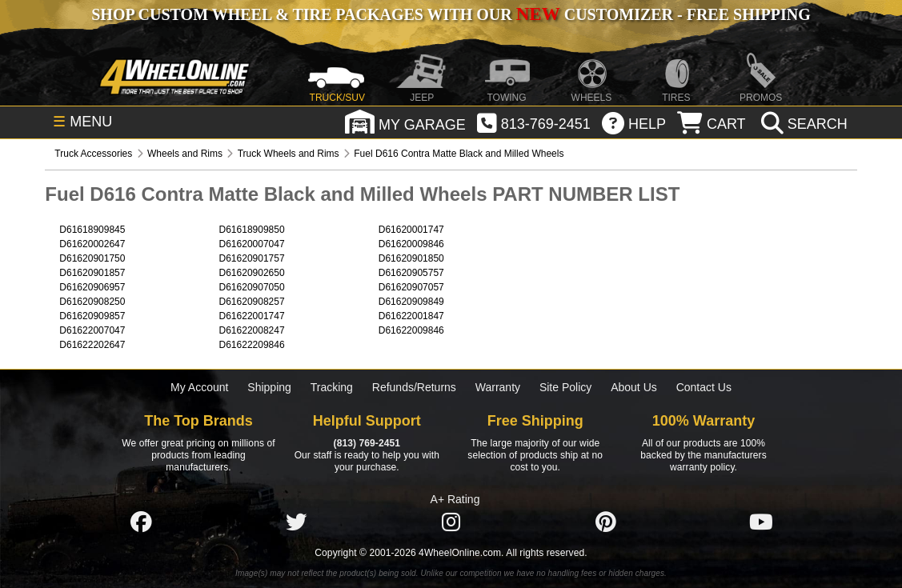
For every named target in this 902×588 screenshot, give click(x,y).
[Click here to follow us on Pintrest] (606, 522)
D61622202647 (92, 345)
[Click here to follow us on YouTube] (761, 522)
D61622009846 (411, 330)
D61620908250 (92, 302)
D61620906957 (92, 287)
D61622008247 (252, 330)
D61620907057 (411, 287)
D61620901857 (92, 273)
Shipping (269, 387)
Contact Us (704, 387)
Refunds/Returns (414, 387)
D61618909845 (92, 230)
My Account (199, 387)
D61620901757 (252, 258)
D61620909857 (92, 316)
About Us (634, 387)
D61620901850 (411, 258)
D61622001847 (411, 316)
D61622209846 (252, 345)
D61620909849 (411, 302)
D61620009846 (411, 244)
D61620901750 (92, 258)
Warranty (498, 387)
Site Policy (565, 387)
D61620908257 (252, 302)
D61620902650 (252, 273)
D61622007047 (92, 330)
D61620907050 (252, 287)
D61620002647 (92, 244)
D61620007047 (252, 244)
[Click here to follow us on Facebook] (141, 522)
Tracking (332, 387)
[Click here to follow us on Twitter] (296, 522)
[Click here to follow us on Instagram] (451, 522)
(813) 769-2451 (367, 443)
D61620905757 (411, 273)
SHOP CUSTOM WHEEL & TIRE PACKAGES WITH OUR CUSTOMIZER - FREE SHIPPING (451, 14)
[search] (802, 124)
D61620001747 (411, 230)
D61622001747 (252, 316)
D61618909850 (252, 230)
